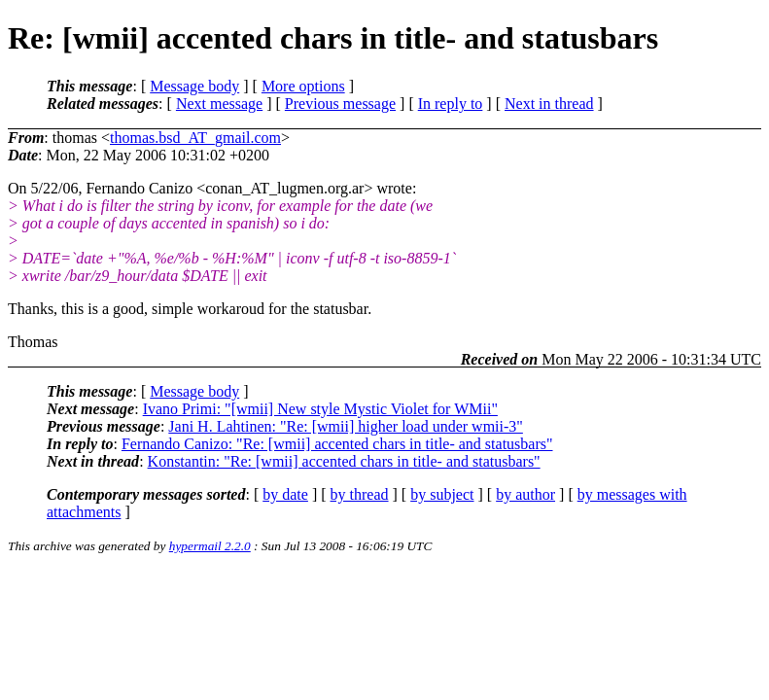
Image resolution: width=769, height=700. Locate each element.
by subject (442, 494)
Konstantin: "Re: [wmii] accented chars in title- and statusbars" (344, 461)
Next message (219, 104)
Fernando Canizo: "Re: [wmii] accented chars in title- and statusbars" (337, 444)
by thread (360, 494)
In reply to (451, 104)
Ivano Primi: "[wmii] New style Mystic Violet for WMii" (320, 409)
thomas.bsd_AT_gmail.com (195, 138)
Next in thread (549, 104)
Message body (194, 86)
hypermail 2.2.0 (210, 546)
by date (285, 494)
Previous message (340, 104)
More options (303, 86)
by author (525, 494)
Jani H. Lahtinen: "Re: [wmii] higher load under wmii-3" (346, 426)
